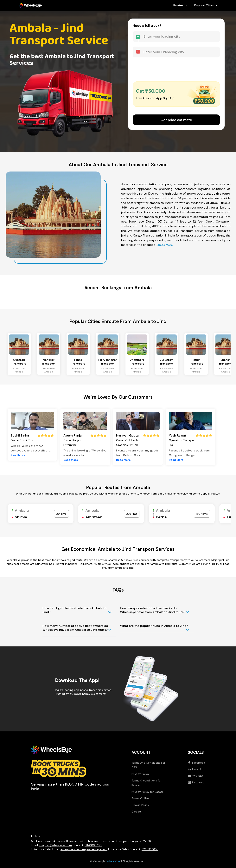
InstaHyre (196, 782)
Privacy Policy (140, 774)
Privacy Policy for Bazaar (147, 792)
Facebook (196, 763)
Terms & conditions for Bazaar (147, 783)
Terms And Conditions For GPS (148, 765)
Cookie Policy (140, 805)
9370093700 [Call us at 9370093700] (93, 845)
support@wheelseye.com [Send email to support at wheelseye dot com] (55, 845)
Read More (18, 455)
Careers (137, 812)
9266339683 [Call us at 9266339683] (150, 849)
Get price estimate (176, 120)
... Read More (164, 245)
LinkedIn (195, 769)
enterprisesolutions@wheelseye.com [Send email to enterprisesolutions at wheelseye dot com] (84, 849)
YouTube (196, 776)
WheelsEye (114, 861)
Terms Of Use (140, 798)
